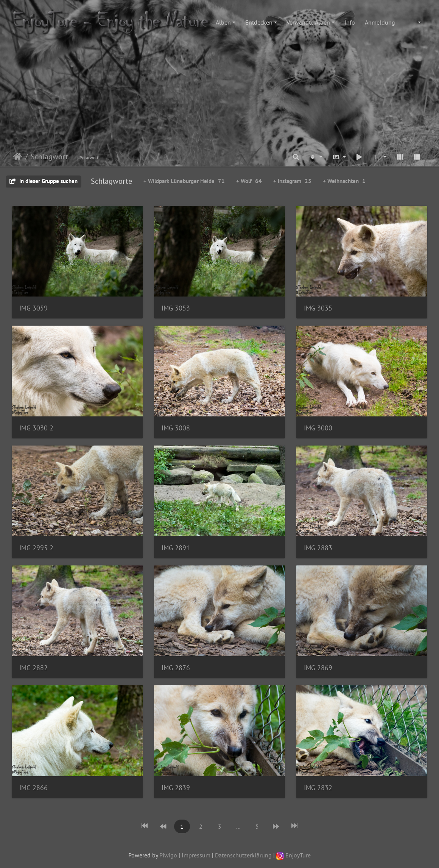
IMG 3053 (176, 308)
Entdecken (259, 22)
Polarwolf (89, 158)
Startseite (18, 157)
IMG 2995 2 (36, 548)
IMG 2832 (318, 788)
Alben (223, 22)
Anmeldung (380, 22)
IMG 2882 (33, 668)
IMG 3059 (33, 308)
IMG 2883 (318, 548)
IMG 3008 (176, 428)
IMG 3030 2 (36, 428)
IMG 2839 (176, 788)
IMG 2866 (33, 788)
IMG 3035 (318, 308)
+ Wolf (249, 181)
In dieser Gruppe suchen (44, 181)
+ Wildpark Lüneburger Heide (184, 181)
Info (350, 22)
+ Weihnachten (344, 181)
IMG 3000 (318, 428)
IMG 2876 (176, 668)
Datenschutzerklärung (243, 855)
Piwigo (168, 855)
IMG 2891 (176, 548)
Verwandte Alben (308, 22)
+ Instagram (292, 181)
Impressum (196, 855)
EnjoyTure (293, 855)
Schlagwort (49, 157)
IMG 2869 (318, 668)
